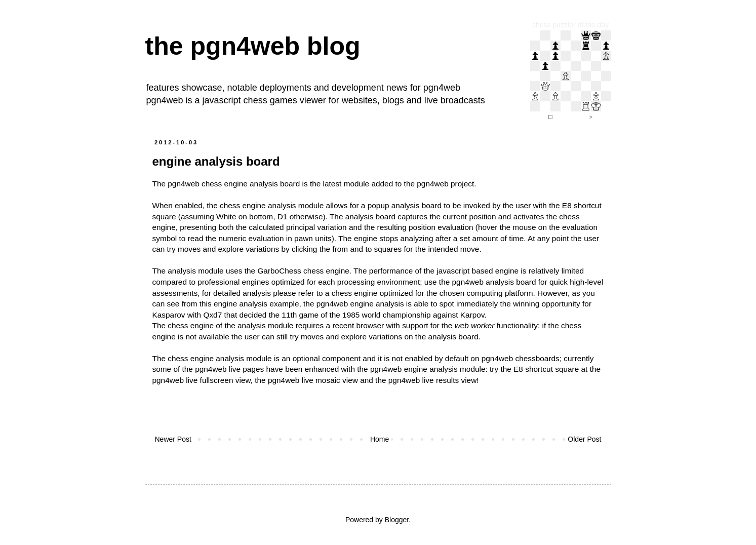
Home (380, 439)
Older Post (584, 439)
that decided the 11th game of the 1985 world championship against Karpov (354, 315)
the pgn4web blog (253, 46)
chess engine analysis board (251, 184)
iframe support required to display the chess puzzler (571, 76)
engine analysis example (256, 304)
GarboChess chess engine (303, 271)
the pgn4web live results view (426, 380)
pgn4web (442, 88)
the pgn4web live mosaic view (306, 380)
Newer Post (173, 439)
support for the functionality (470, 325)
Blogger (397, 520)
